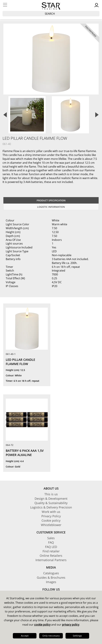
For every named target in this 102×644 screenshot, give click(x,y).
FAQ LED (51, 547)
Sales (51, 538)
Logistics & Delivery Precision (51, 507)
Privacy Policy (51, 516)
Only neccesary (51, 636)
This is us (51, 494)
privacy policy (71, 625)
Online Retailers (51, 556)
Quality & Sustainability (51, 503)
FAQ (51, 542)
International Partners (51, 560)
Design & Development (51, 499)
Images (51, 582)
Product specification (51, 200)
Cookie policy (51, 520)
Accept (25, 636)
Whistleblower (51, 525)
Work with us (51, 512)
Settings (77, 636)
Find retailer (51, 551)
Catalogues (51, 573)
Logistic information (51, 207)
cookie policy (42, 625)
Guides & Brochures (51, 578)
